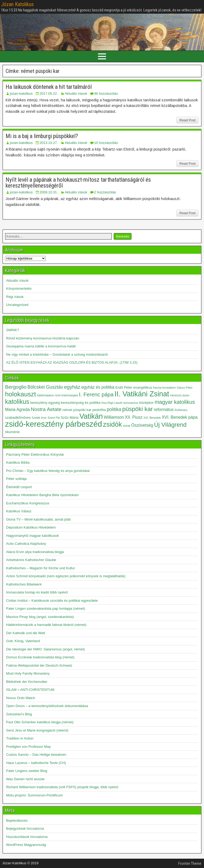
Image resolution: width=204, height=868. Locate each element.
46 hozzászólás (106, 94)
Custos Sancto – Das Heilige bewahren (36, 755)
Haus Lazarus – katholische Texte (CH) (36, 763)
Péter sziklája (16, 479)
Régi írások (15, 297)
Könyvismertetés (19, 288)
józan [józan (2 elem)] (186, 395)
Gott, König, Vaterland (23, 641)
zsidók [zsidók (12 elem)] (112, 424)
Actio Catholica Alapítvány (26, 544)
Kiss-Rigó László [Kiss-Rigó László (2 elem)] (112, 403)
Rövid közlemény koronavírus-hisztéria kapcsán (43, 338)
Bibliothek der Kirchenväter (27, 682)
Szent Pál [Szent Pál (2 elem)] (54, 418)
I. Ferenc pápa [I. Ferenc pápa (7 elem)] (96, 394)
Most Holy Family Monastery (28, 673)
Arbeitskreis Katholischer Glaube (31, 560)
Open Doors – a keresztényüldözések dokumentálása (47, 706)
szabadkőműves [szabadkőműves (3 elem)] (18, 418)
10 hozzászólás (106, 143)
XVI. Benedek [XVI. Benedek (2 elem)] (152, 418)
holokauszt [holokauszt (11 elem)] (20, 394)
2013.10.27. (49, 143)
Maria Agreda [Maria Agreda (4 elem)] (17, 410)
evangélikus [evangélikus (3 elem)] (143, 387)
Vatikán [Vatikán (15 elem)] (91, 416)
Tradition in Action (20, 738)
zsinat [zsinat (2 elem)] (126, 426)
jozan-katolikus (21, 94)
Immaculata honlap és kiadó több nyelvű (37, 592)
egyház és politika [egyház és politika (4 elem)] (98, 387)
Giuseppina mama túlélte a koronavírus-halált (41, 346)
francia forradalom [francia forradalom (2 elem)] (164, 388)
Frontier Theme (190, 863)
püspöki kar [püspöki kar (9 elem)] (137, 409)
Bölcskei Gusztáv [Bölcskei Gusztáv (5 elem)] (45, 387)
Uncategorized (17, 305)
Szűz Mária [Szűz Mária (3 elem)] (69, 418)
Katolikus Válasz (19, 511)
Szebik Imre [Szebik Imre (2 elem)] (39, 418)
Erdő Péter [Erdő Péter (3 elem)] (124, 387)
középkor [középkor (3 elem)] (146, 403)
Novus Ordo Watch (21, 698)
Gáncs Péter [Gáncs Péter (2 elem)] (185, 388)
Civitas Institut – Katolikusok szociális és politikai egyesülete (52, 601)
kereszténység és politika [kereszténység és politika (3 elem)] (81, 403)
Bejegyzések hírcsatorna (25, 828)
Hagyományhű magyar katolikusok (33, 536)
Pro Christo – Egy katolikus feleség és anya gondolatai (48, 471)
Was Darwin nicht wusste (25, 779)
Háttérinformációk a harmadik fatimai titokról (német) (46, 625)
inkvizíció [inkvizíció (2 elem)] (176, 395)
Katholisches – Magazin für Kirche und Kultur (41, 568)
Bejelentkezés (17, 821)
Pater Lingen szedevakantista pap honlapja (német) (46, 609)
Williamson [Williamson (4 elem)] (114, 417)
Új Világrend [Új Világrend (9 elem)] (170, 425)
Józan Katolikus (17, 4)
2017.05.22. (49, 94)
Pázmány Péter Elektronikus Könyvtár (35, 454)
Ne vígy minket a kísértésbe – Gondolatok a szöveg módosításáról (57, 354)
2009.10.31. (49, 192)
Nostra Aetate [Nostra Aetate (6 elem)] (46, 409)
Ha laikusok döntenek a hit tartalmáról (49, 87)
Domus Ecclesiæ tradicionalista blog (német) (40, 657)
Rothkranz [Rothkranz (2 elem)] (181, 410)
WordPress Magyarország (26, 845)
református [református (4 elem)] (164, 410)
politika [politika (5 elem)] (114, 409)
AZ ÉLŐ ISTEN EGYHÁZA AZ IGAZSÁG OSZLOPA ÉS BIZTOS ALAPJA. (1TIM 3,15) (72, 362)
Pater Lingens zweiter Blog (27, 771)
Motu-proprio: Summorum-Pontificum (34, 795)
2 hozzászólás (105, 192)
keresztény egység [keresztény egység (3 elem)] (45, 403)
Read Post (187, 120)
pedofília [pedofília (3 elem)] (99, 410)
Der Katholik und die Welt (25, 633)
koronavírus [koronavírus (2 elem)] (131, 403)
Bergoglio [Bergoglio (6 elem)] (16, 387)
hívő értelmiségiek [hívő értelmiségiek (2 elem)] (67, 395)
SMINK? (12, 330)
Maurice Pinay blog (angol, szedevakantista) (40, 617)
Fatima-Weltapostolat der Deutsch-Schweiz (39, 665)
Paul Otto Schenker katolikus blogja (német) (40, 722)
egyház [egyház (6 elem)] (72, 387)
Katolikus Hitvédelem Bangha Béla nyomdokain (42, 495)
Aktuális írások (76, 94)
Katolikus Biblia (18, 462)
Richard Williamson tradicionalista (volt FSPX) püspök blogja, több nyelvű (62, 787)
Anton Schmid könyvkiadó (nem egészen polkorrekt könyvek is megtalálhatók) (66, 576)
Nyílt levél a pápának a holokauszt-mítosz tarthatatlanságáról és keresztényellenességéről (78, 183)
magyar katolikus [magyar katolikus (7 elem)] (175, 402)
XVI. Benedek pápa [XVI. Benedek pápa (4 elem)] (180, 417)
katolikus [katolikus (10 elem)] (17, 402)
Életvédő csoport (19, 487)
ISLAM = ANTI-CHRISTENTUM (30, 690)
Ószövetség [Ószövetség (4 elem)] (142, 425)
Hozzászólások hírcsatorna (27, 837)
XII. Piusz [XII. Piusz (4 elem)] (134, 417)
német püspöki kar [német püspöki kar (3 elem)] (77, 410)
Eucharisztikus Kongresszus (28, 503)
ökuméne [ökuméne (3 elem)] (12, 432)
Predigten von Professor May (28, 747)
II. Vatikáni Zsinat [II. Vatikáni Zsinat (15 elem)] (142, 394)
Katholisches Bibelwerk (24, 584)
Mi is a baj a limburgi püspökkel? (42, 136)
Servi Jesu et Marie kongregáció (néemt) (37, 730)
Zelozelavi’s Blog (19, 714)
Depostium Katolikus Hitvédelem (31, 527)
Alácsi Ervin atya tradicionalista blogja (35, 552)
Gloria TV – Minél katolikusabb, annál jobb (38, 519)
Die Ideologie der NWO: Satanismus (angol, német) (45, 649)
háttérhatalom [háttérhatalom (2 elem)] (46, 395)
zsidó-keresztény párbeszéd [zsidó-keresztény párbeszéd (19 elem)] (54, 424)
